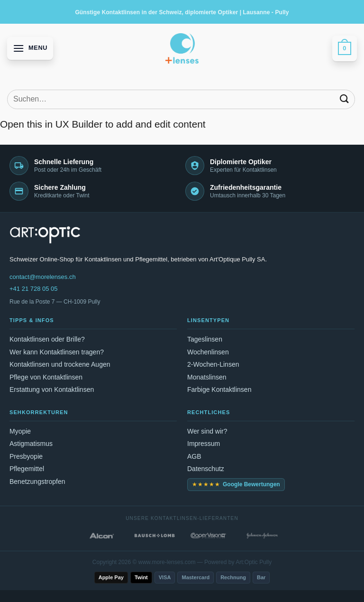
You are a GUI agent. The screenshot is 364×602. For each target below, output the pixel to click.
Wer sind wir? (207, 431)
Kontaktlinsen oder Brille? (47, 339)
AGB (194, 456)
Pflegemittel (27, 469)
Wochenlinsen (208, 352)
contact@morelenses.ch (43, 277)
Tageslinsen (205, 339)
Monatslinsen (207, 377)
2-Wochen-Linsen (213, 364)
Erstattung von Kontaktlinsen (52, 389)
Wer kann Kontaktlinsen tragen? (57, 352)
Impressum (204, 444)
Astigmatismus (31, 444)
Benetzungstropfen (37, 482)
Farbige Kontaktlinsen (219, 389)
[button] (30, 48)
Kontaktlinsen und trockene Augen (60, 364)
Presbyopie (26, 456)
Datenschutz (206, 469)
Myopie (20, 431)
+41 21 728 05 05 (34, 289)
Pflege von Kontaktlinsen (46, 377)
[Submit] (345, 99)
